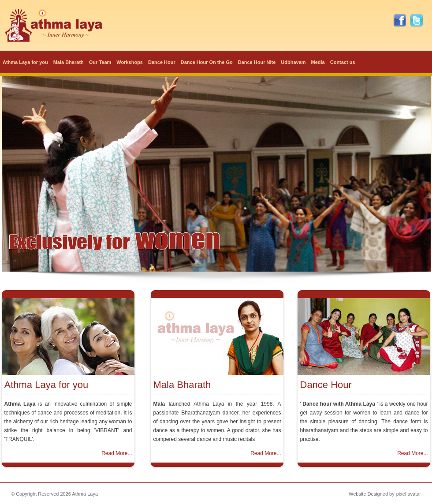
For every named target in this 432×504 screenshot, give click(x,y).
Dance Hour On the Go (207, 62)
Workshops (130, 62)
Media (318, 62)
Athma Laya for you (25, 62)
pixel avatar (409, 494)
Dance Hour (162, 62)
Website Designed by (372, 494)
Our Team (100, 62)
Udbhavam (293, 62)
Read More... (117, 453)
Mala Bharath (69, 62)
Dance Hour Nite (257, 62)
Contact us (343, 62)
